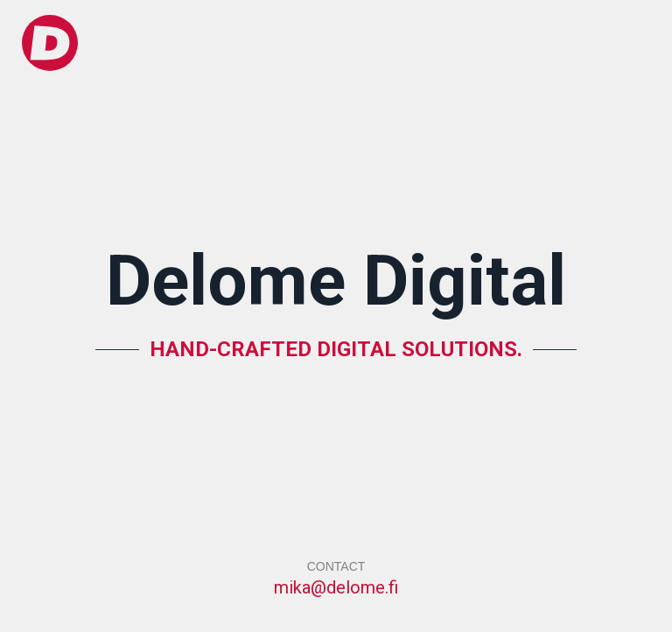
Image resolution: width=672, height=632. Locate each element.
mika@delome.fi (336, 587)
